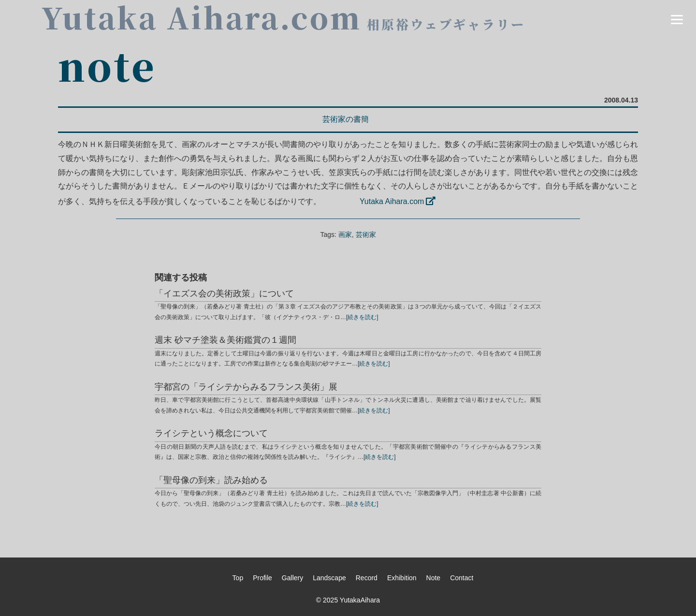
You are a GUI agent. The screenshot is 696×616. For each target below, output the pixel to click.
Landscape (329, 578)
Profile (262, 578)
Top (238, 578)
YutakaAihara (360, 600)
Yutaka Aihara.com (392, 201)
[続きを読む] (362, 317)
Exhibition (402, 578)
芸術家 (366, 235)
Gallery (292, 578)
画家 (345, 235)
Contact (462, 578)
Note (434, 578)
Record (367, 578)
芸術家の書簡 (346, 119)
